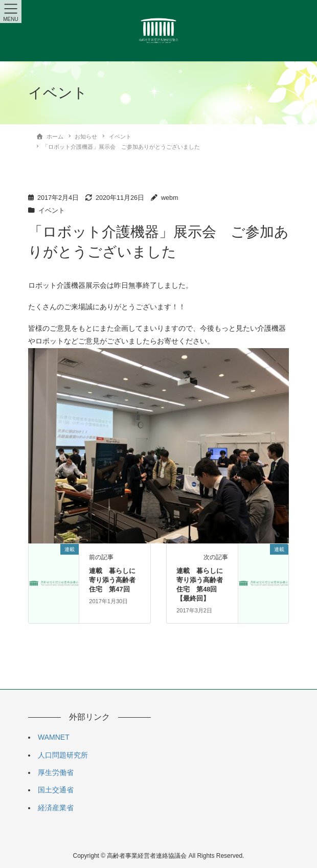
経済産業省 (56, 808)
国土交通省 (56, 790)
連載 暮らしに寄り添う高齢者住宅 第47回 (112, 580)
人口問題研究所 (63, 755)
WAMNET (54, 737)
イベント (52, 211)
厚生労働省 (56, 772)
